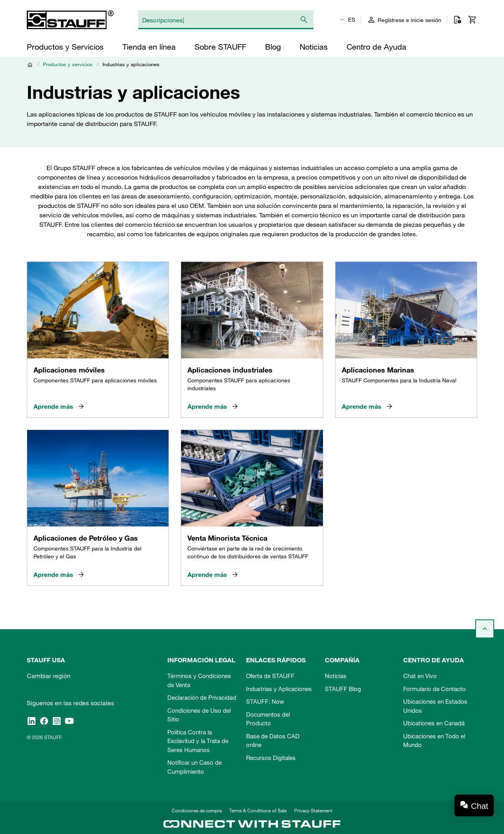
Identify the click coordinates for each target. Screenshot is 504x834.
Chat (480, 806)
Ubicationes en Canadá (434, 723)
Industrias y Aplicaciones (279, 689)
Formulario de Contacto (435, 689)
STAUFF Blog (343, 689)
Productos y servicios (68, 64)
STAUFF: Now (265, 701)
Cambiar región (49, 676)
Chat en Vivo (420, 676)
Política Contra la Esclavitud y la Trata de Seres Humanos (198, 741)
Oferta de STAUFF (270, 676)
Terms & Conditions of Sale (258, 810)
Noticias (336, 676)
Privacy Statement (313, 810)
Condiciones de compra (197, 810)
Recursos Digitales (271, 758)
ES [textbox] (352, 20)
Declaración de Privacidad (202, 697)
